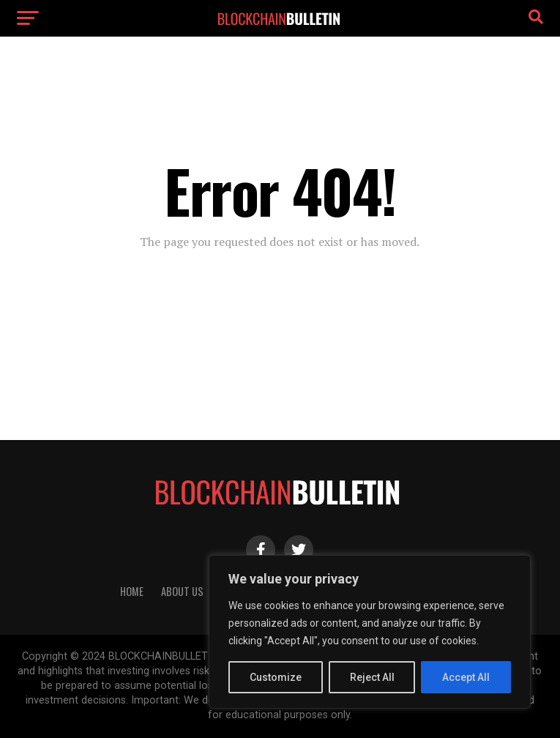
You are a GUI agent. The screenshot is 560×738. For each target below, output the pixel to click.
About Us (182, 591)
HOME (132, 591)
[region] (370, 632)
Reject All (372, 677)
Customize (276, 677)
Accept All (466, 677)
